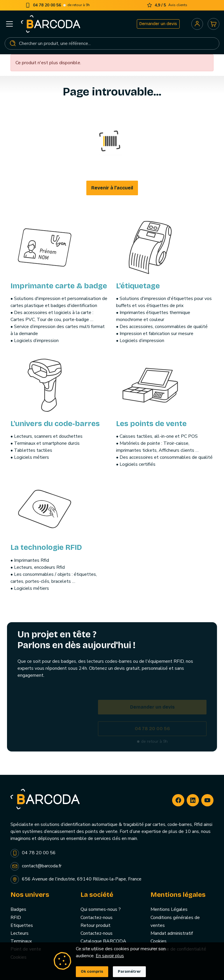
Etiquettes (22, 925)
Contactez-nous (97, 918)
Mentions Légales (169, 909)
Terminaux (21, 941)
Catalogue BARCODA (103, 941)
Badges (18, 909)
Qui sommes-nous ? (101, 909)
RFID (16, 918)
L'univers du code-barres (55, 424)
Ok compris (92, 972)
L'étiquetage (138, 286)
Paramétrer (129, 972)
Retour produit (96, 925)
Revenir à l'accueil (112, 188)
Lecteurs (20, 933)
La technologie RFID (46, 547)
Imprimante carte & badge (59, 286)
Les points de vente (151, 424)
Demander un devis (158, 24)
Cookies (159, 941)
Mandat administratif (172, 933)
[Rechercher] (112, 43)
